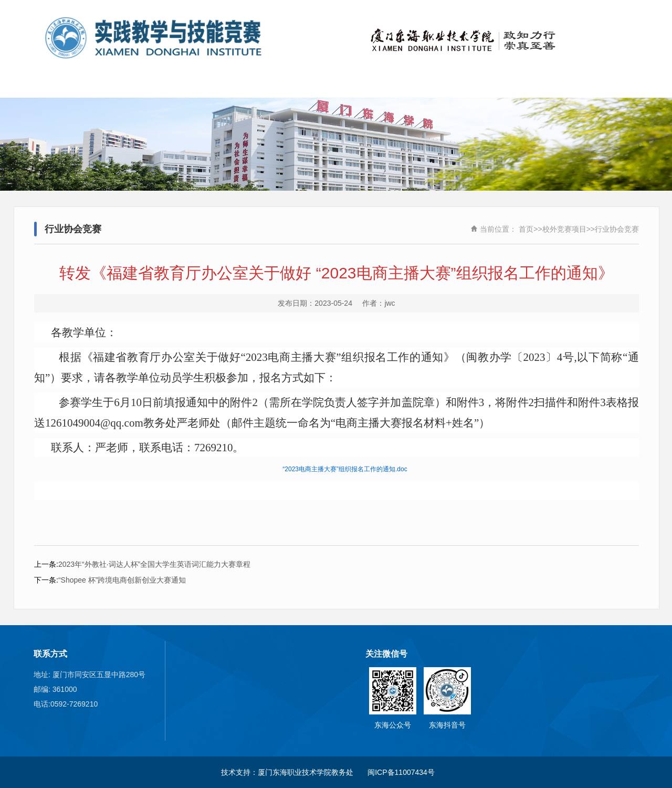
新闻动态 (218, 84)
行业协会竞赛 (617, 229)
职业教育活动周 (612, 84)
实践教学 (533, 84)
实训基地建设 (454, 84)
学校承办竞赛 (375, 84)
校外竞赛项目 (297, 84)
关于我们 (139, 84)
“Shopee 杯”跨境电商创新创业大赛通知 (122, 580)
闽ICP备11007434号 (402, 772)
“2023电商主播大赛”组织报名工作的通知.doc (345, 469)
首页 (60, 84)
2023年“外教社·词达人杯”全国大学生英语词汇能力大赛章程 (154, 564)
